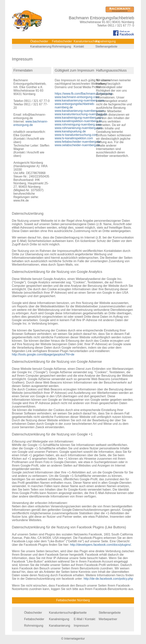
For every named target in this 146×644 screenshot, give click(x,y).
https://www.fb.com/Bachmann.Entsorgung (83, 94)
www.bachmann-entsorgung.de (31, 123)
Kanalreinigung (106, 41)
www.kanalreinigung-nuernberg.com (79, 118)
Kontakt (79, 46)
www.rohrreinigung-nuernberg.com (78, 125)
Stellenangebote (106, 46)
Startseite (80, 613)
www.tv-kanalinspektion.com (74, 138)
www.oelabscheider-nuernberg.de (77, 145)
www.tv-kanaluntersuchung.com (76, 135)
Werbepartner (108, 619)
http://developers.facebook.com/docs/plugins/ (100, 545)
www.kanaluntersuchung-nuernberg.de (81, 114)
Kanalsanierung (41, 46)
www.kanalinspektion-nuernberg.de (78, 121)
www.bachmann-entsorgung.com (77, 97)
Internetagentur (75, 639)
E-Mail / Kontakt (85, 619)
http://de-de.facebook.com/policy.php (108, 579)
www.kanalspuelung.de (70, 131)
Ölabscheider (39, 41)
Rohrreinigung (61, 46)
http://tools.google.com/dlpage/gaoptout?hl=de (43, 354)
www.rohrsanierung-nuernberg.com (79, 128)
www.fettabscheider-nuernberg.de (77, 142)
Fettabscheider (62, 41)
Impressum (81, 626)
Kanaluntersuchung (87, 41)
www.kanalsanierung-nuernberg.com (79, 100)
